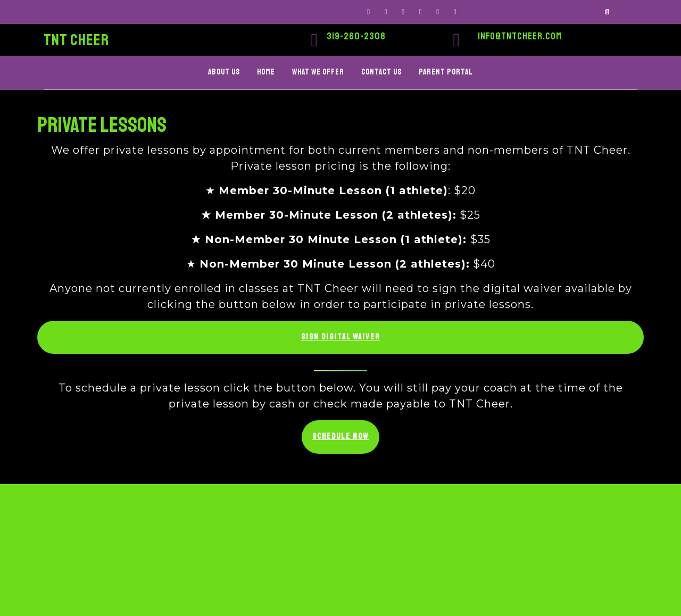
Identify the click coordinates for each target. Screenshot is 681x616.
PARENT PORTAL (446, 72)
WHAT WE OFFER (318, 72)
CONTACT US (381, 72)
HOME (266, 72)
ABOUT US (224, 72)
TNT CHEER (76, 40)
